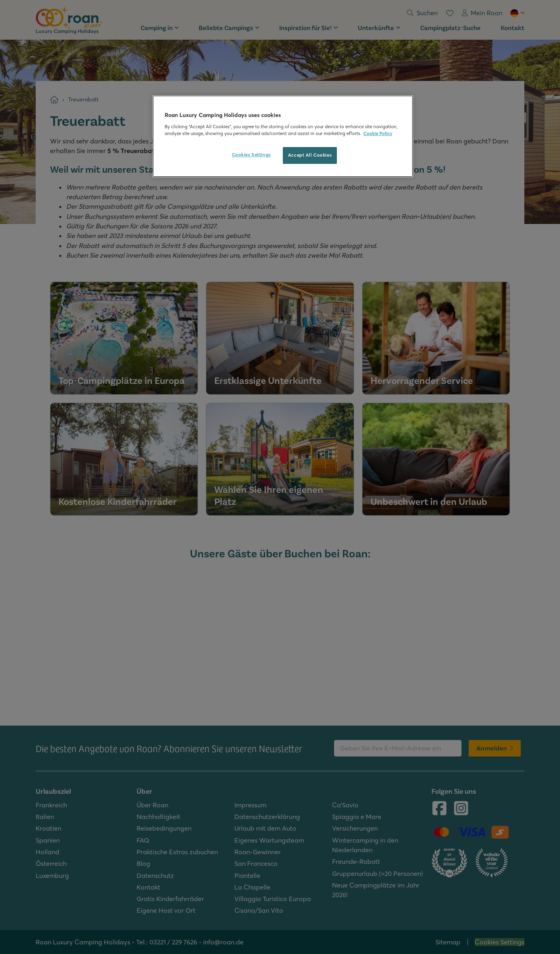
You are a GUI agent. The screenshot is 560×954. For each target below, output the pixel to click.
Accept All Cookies (310, 155)
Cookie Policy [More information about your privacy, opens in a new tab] (378, 133)
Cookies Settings (251, 155)
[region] (283, 136)
